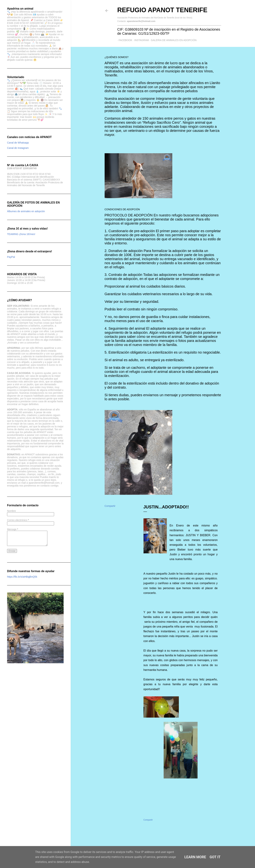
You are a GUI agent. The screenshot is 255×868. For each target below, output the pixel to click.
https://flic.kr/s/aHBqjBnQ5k (22, 577)
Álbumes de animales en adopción (26, 211)
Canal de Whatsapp (18, 143)
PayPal (11, 257)
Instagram (140, 40)
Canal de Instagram (18, 148)
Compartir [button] (110, 506)
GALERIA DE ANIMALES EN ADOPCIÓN (172, 40)
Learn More (195, 857)
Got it (215, 857)
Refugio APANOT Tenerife (162, 10)
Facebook (124, 40)
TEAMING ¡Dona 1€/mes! (21, 234)
